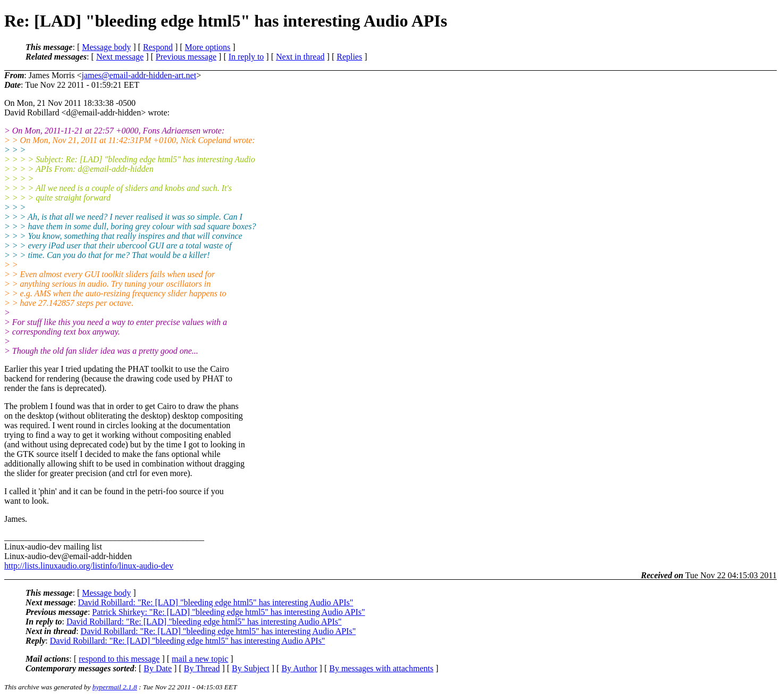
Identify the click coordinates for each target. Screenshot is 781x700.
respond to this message (119, 659)
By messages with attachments (381, 668)
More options (208, 47)
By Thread (202, 668)
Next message (120, 57)
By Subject (251, 668)
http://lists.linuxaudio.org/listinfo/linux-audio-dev (89, 566)
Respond (158, 47)
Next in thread (300, 57)
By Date (158, 668)
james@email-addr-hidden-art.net (139, 75)
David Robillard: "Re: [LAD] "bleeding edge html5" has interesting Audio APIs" (216, 602)
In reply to (246, 57)
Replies (349, 57)
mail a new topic (200, 659)
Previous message (186, 57)
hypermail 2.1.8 (115, 687)
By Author (299, 668)
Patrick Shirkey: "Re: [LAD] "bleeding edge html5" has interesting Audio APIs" (228, 612)
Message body (106, 47)
